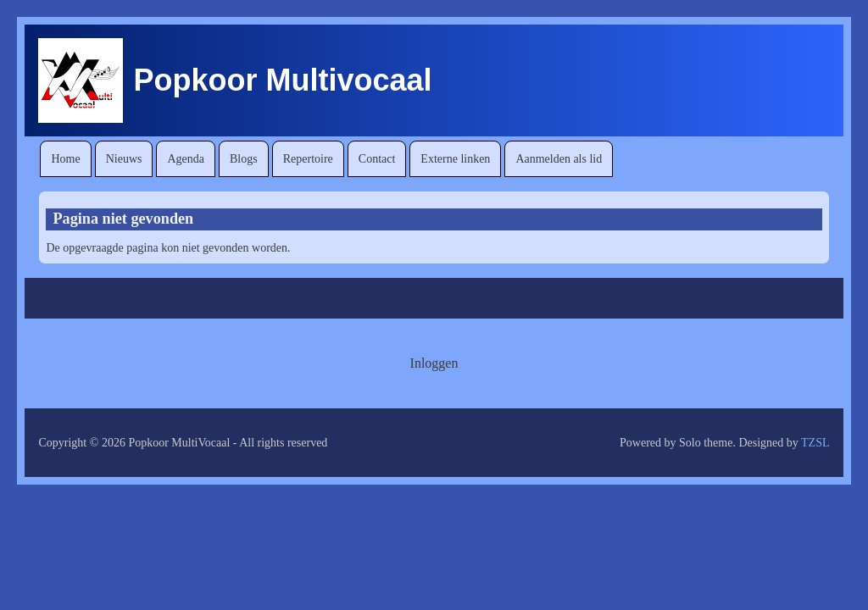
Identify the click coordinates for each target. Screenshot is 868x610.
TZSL (815, 443)
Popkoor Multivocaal (282, 80)
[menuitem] (65, 159)
